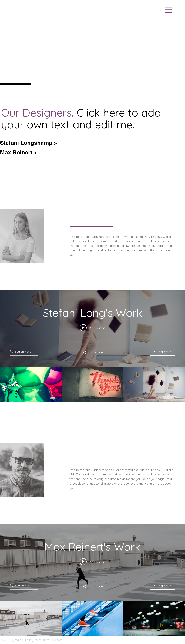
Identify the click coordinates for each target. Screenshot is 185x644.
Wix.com (57, 640)
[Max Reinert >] (21, 152)
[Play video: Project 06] (92, 328)
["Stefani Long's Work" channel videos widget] (92, 346)
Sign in (99, 352)
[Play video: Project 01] (92, 562)
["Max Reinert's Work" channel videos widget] (92, 580)
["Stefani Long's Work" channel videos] (92, 385)
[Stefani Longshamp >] (31, 143)
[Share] (86, 352)
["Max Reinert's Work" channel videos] (92, 619)
